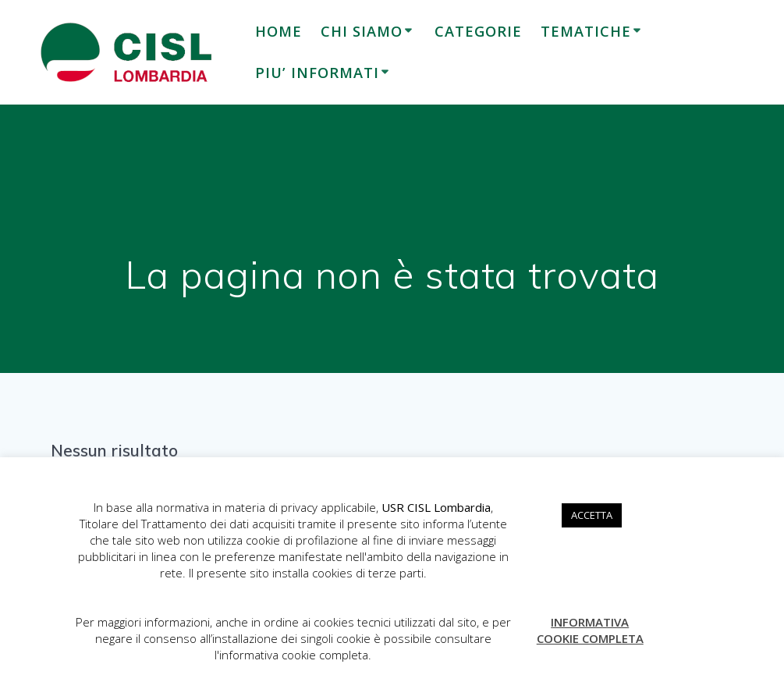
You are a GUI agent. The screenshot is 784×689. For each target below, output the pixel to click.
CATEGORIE (478, 31)
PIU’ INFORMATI (317, 73)
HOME (278, 31)
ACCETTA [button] (592, 515)
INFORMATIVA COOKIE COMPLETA (590, 630)
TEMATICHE (586, 31)
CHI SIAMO (362, 31)
